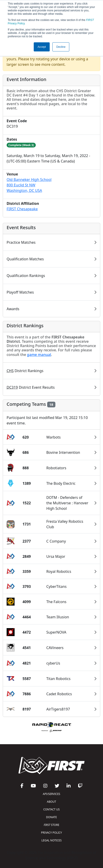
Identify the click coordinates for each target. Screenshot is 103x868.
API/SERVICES (51, 794)
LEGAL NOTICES (52, 840)
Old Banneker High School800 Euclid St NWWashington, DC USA (29, 185)
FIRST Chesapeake (22, 209)
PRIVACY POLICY (51, 833)
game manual (39, 355)
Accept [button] (42, 47)
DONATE (51, 817)
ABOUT (51, 802)
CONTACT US (51, 809)
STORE (51, 825)
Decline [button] (61, 47)
